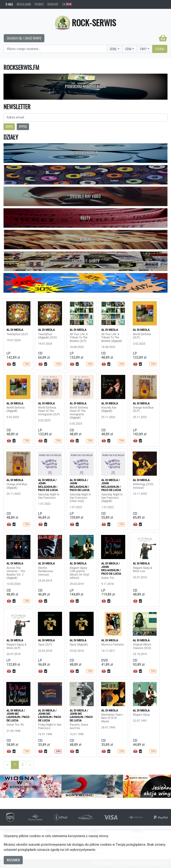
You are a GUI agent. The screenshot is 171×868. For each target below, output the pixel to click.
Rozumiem (13, 860)
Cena (128, 49)
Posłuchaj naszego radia (85, 86)
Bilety (85, 218)
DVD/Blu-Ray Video (85, 196)
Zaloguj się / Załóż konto (24, 38)
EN (67, 4)
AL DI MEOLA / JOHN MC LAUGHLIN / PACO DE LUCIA (18, 716)
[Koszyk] (163, 38)
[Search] (55, 49)
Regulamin (24, 4)
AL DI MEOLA (15, 330)
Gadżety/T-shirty (86, 261)
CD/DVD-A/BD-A (86, 153)
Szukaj (160, 49)
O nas (9, 4)
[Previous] (7, 765)
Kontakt (53, 4)
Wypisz (23, 126)
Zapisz (9, 126)
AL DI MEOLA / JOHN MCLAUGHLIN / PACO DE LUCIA (48, 485)
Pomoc (39, 4)
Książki (86, 239)
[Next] (30, 765)
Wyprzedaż (86, 283)
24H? (143, 49)
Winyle (86, 175)
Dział (113, 49)
